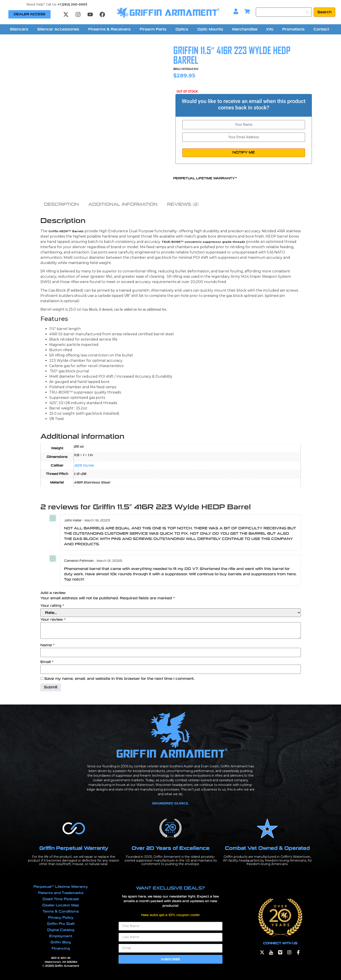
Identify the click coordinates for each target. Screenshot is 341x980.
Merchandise (245, 29)
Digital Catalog (61, 930)
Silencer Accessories (58, 29)
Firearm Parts (153, 29)
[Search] (284, 12)
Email (47, 662)
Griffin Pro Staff (61, 924)
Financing (61, 948)
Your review (53, 620)
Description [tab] (61, 204)
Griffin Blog (61, 942)
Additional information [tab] (123, 204)
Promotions (293, 29)
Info (270, 29)
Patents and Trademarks (61, 893)
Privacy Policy (61, 918)
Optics (182, 29)
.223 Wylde (84, 465)
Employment (61, 936)
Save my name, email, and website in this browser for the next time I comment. (119, 679)
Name (48, 645)
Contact (321, 29)
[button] (20, 29)
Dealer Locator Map (61, 905)
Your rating (52, 606)
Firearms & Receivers (109, 29)
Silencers (19, 29)
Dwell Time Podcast (61, 899)
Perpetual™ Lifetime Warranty (61, 887)
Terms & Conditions (61, 911)
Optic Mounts (210, 29)
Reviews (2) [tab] (183, 204)
